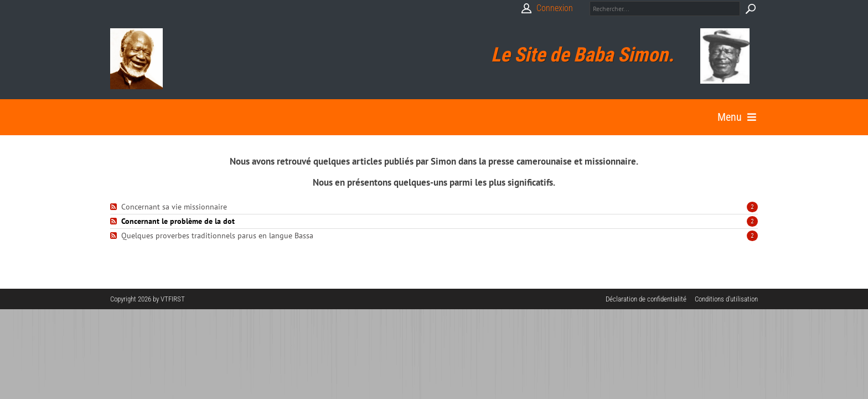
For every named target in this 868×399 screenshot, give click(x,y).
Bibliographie (413, 113)
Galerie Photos (338, 113)
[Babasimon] (136, 59)
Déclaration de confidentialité (646, 291)
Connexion (555, 8)
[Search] (665, 9)
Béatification (484, 113)
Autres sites (551, 113)
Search (750, 9)
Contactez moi (622, 113)
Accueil (126, 113)
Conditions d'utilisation (726, 291)
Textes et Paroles (255, 113)
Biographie (180, 113)
